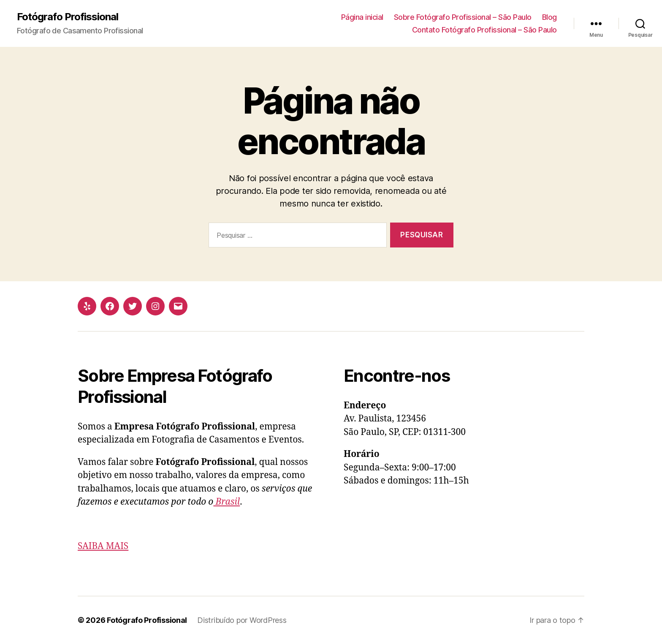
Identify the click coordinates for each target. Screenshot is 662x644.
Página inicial (362, 17)
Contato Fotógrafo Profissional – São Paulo (484, 30)
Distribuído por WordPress (242, 620)
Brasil (227, 502)
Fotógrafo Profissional (68, 17)
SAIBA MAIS (103, 546)
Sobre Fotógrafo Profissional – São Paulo (463, 17)
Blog (549, 17)
